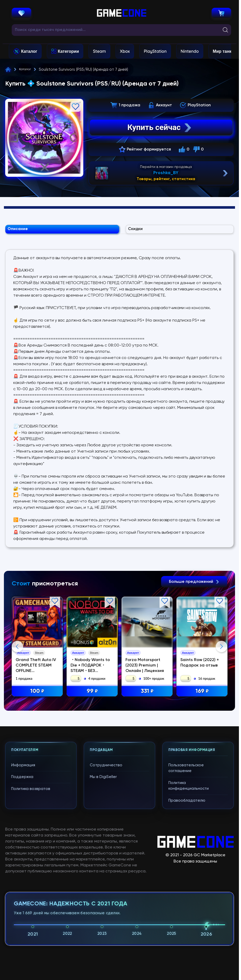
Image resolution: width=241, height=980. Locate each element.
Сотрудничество (106, 869)
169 (203, 695)
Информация (23, 869)
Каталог (29, 51)
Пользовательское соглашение (186, 872)
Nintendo (190, 51)
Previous (17, 700)
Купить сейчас (160, 127)
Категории (68, 51)
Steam (99, 51)
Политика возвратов (31, 893)
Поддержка (22, 881)
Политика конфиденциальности (189, 890)
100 (38, 695)
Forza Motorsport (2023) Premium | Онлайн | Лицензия (145, 669)
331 (148, 695)
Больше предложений (194, 585)
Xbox (125, 51)
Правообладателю (187, 904)
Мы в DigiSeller (103, 881)
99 (93, 695)
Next (221, 700)
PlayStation (155, 51)
